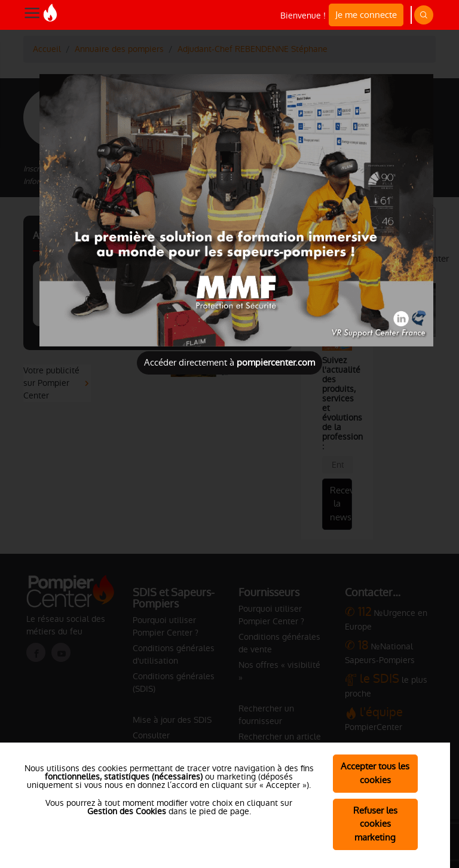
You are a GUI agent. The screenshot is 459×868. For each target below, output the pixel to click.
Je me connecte (366, 15)
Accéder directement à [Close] (229, 362)
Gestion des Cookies (127, 811)
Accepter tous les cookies (375, 773)
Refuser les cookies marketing (375, 824)
